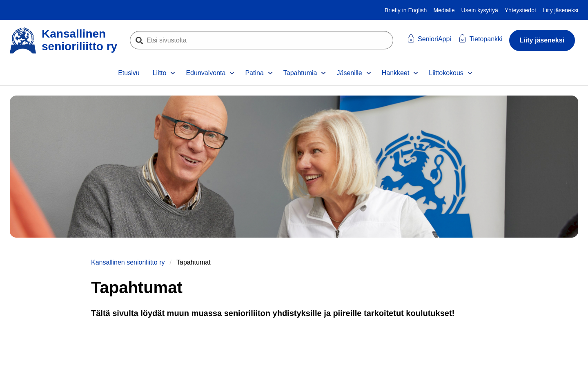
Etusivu (129, 73)
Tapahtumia (300, 73)
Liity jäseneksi (560, 10)
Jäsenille (349, 73)
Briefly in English (406, 10)
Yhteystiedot (520, 10)
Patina (254, 73)
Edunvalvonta (206, 73)
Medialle (444, 10)
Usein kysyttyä (480, 10)
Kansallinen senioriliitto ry (128, 262)
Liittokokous (446, 73)
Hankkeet (396, 73)
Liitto (160, 73)
